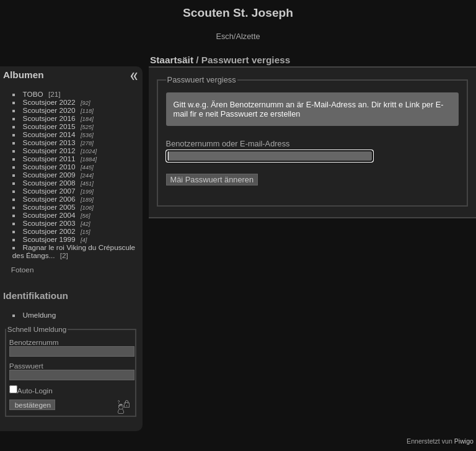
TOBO (33, 94)
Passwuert (26, 366)
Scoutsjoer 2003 (49, 223)
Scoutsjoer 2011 (49, 159)
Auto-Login (31, 391)
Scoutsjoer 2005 (49, 207)
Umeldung (40, 315)
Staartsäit (172, 60)
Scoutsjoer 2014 (49, 134)
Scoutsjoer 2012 (49, 150)
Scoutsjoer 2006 (49, 199)
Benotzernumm (34, 342)
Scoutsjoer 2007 (49, 191)
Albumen (24, 75)
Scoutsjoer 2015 (49, 126)
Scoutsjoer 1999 (49, 239)
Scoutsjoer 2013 (49, 142)
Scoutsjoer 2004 (49, 215)
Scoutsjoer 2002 (49, 231)
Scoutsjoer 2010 (49, 167)
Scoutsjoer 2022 (49, 102)
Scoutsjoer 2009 (49, 175)
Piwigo (464, 441)
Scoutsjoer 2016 (49, 118)
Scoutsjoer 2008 (49, 183)
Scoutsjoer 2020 (49, 110)
